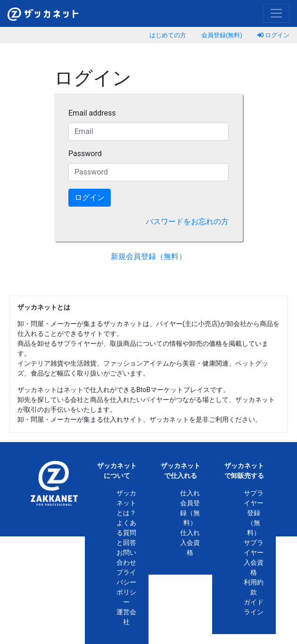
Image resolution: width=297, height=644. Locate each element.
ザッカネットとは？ (126, 503)
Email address (92, 113)
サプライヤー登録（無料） (254, 513)
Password (85, 154)
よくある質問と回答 (126, 533)
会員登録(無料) (222, 35)
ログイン (273, 35)
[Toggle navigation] (276, 13)
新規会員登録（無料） (148, 256)
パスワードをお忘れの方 (187, 222)
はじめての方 (168, 35)
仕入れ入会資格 (190, 543)
